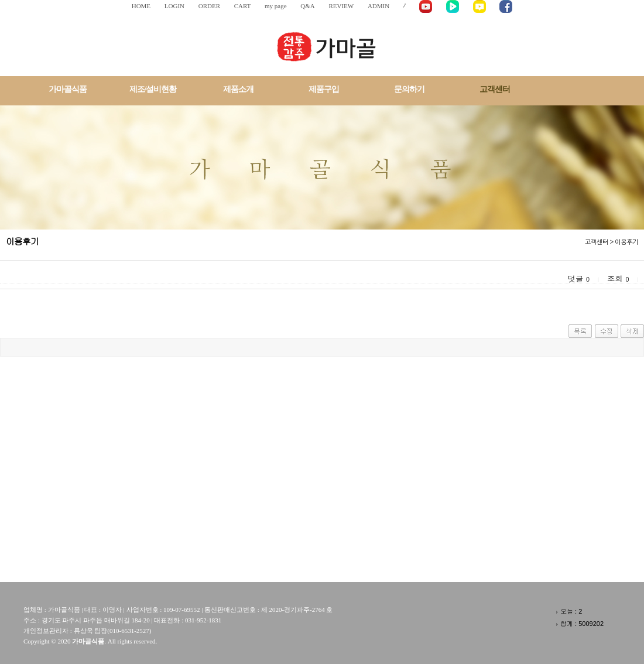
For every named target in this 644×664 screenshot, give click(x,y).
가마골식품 (68, 89)
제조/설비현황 (153, 89)
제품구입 (324, 89)
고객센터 (495, 89)
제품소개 (238, 89)
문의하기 (409, 89)
